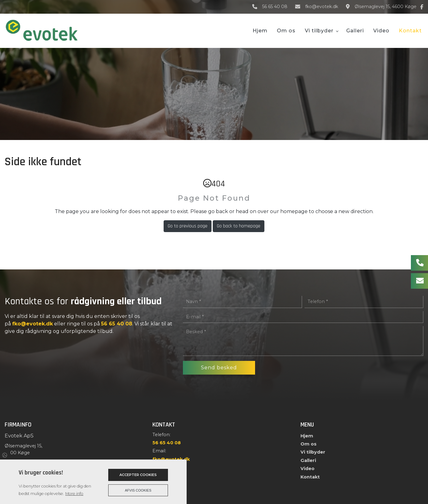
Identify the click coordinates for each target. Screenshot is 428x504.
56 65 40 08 (275, 7)
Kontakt (310, 477)
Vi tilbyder (313, 452)
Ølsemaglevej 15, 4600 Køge (386, 7)
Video (307, 469)
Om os (309, 444)
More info (74, 494)
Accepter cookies (138, 475)
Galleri (308, 460)
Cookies (5, 455)
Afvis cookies (138, 490)
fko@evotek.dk (322, 7)
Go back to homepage (239, 226)
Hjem (307, 436)
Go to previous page (188, 226)
